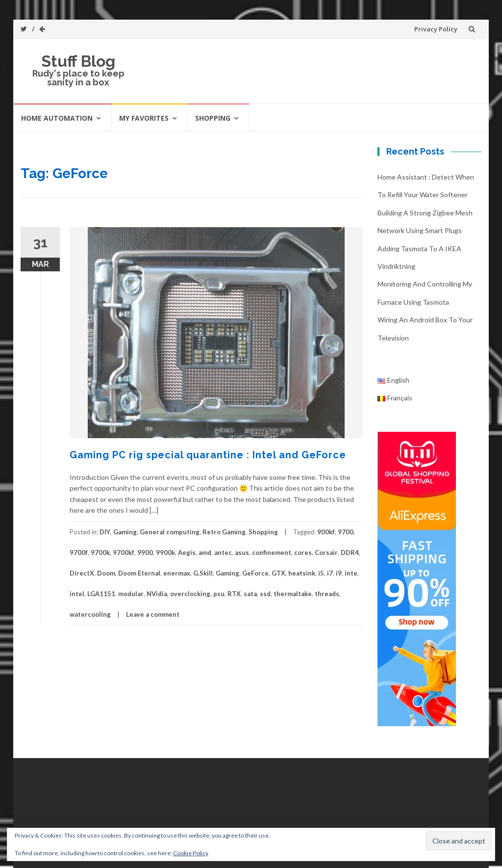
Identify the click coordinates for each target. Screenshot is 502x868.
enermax (177, 573)
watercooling (90, 614)
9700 (346, 532)
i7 (330, 573)
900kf (326, 532)
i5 (321, 573)
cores (303, 552)
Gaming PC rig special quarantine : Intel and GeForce (208, 455)
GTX (278, 573)
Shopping (213, 118)
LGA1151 (101, 594)
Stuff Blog (78, 61)
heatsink (302, 573)
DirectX (82, 573)
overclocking (190, 594)
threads (327, 594)
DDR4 (350, 552)
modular (131, 594)
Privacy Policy (436, 29)
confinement (272, 552)
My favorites (144, 118)
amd (205, 552)
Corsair (326, 552)
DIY (105, 532)
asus (242, 552)
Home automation (57, 118)
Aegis (187, 552)
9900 (145, 552)
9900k (165, 552)
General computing (170, 532)
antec (223, 552)
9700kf (124, 552)
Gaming (125, 532)
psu (219, 594)
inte (351, 573)
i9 (339, 573)
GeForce (255, 573)
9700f (79, 552)
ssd (265, 594)
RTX (234, 594)
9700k (100, 552)
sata (250, 594)
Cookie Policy (191, 853)
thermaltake (293, 594)
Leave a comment (153, 614)
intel (77, 594)
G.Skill (203, 573)
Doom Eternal (139, 573)
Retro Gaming (224, 532)
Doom (106, 573)
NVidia (157, 594)
